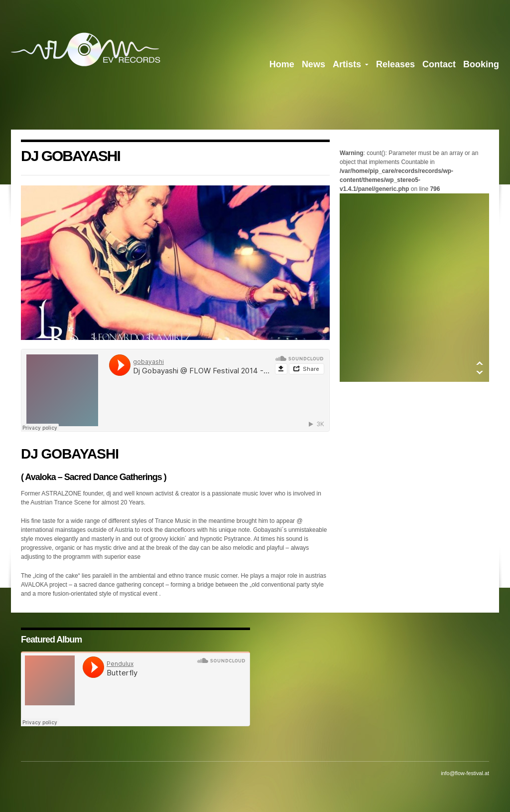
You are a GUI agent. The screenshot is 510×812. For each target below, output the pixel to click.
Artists (351, 66)
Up (480, 363)
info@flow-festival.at (465, 773)
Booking (481, 64)
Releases (395, 64)
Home (282, 64)
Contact (439, 64)
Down (480, 373)
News (314, 64)
